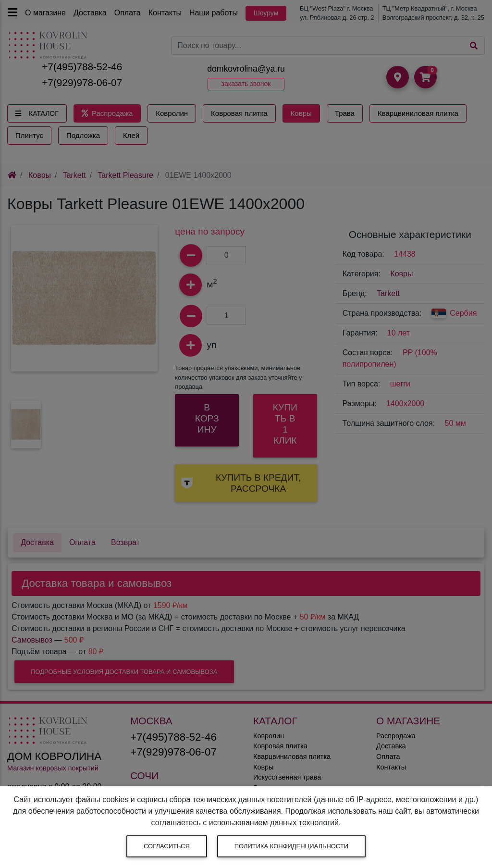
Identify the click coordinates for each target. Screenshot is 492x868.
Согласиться (167, 846)
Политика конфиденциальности (291, 846)
